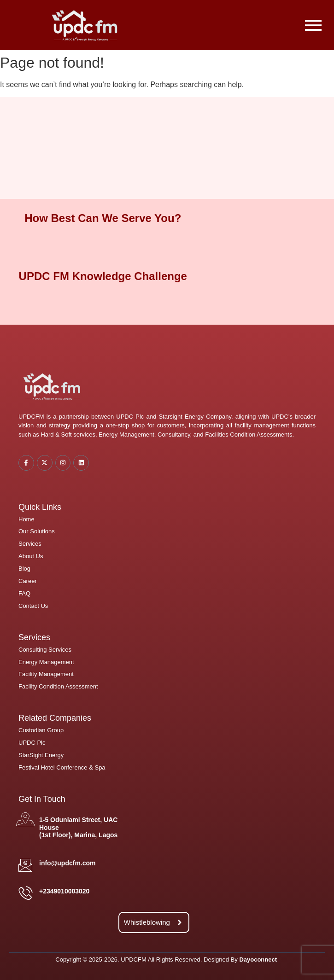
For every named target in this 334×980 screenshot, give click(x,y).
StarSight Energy (41, 755)
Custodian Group (41, 730)
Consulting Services (45, 650)
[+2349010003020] (25, 893)
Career (28, 581)
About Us (31, 556)
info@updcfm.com (67, 863)
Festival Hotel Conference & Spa (62, 767)
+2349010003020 (64, 891)
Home (26, 519)
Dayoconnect (258, 960)
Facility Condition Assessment (58, 686)
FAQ (24, 593)
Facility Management (46, 674)
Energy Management (46, 662)
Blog (24, 569)
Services (30, 544)
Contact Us (33, 606)
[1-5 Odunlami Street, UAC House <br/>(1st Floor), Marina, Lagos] (25, 819)
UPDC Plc (32, 743)
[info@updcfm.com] (25, 865)
